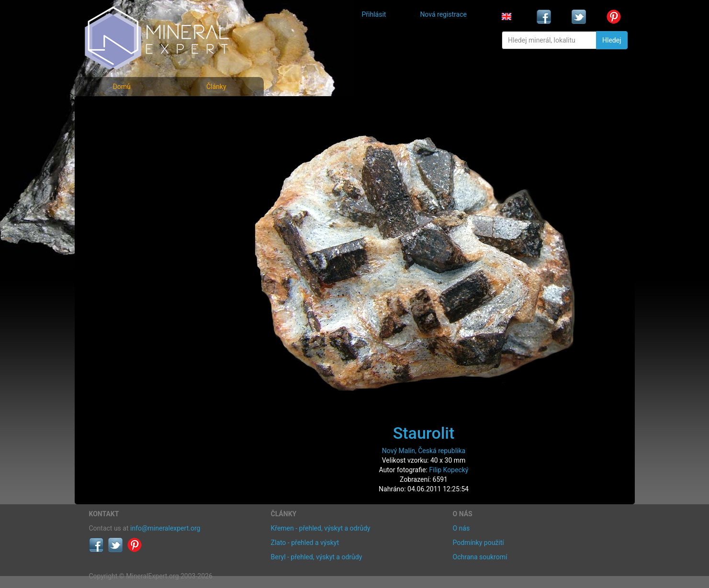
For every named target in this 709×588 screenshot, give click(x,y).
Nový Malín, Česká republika (424, 451)
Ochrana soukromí (480, 557)
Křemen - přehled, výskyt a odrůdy (321, 528)
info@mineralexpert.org (165, 528)
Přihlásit (374, 14)
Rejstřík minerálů (122, 131)
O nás (461, 528)
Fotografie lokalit (122, 152)
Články (216, 87)
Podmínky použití (478, 543)
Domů (122, 87)
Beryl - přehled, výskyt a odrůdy (317, 557)
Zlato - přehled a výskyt (305, 543)
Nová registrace (443, 14)
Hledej (612, 40)
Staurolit (424, 433)
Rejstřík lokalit (117, 173)
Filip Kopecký (449, 470)
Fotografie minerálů (127, 110)
